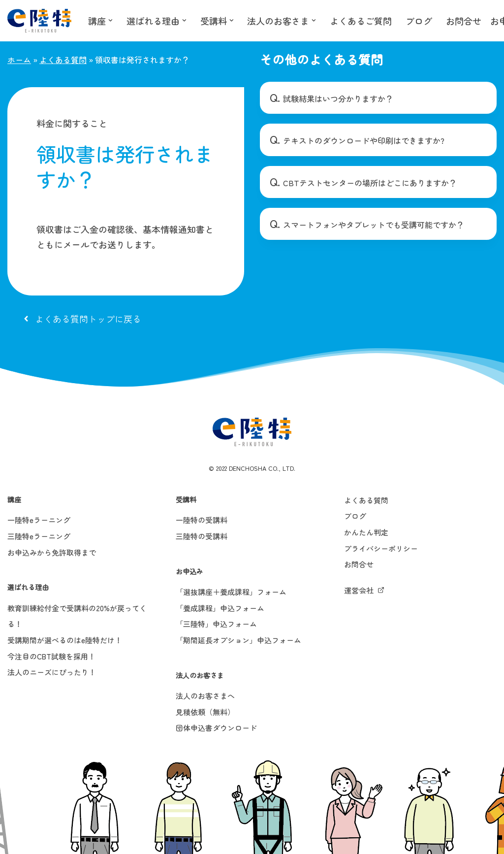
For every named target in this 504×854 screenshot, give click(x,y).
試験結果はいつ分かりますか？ (338, 99)
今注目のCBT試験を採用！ (51, 657)
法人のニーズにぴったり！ (52, 673)
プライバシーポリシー (381, 549)
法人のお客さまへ (205, 697)
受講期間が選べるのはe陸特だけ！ (65, 641)
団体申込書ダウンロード (216, 729)
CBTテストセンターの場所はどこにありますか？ (370, 183)
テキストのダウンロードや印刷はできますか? (364, 141)
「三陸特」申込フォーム (216, 625)
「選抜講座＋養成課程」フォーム (231, 593)
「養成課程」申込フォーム (220, 609)
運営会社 (359, 591)
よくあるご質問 (361, 21)
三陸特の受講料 (202, 537)
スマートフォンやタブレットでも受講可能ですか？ (374, 225)
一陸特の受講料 (202, 521)
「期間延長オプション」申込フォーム (238, 641)
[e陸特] (39, 21)
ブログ (419, 21)
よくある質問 (63, 60)
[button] (110, 20)
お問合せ (464, 21)
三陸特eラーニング (39, 537)
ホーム (19, 60)
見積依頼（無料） (205, 712)
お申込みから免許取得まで (52, 553)
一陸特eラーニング (39, 521)
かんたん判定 (366, 533)
